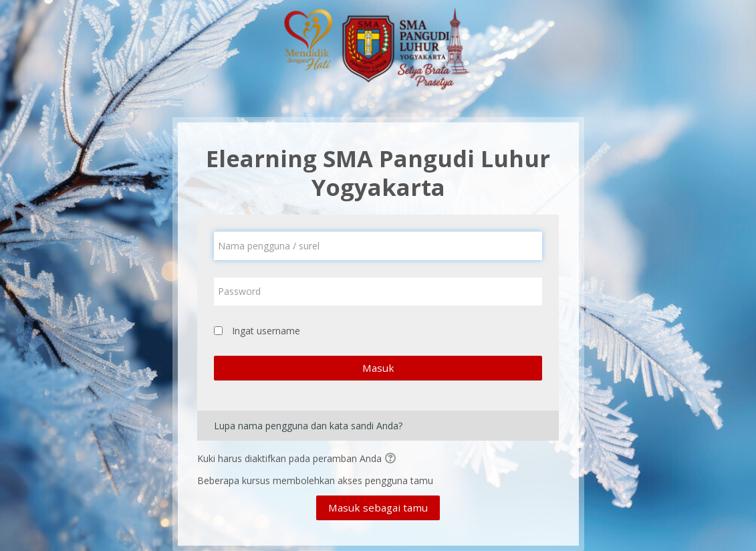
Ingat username (266, 331)
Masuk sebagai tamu (378, 508)
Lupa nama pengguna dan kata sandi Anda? (308, 426)
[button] (392, 459)
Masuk (378, 368)
